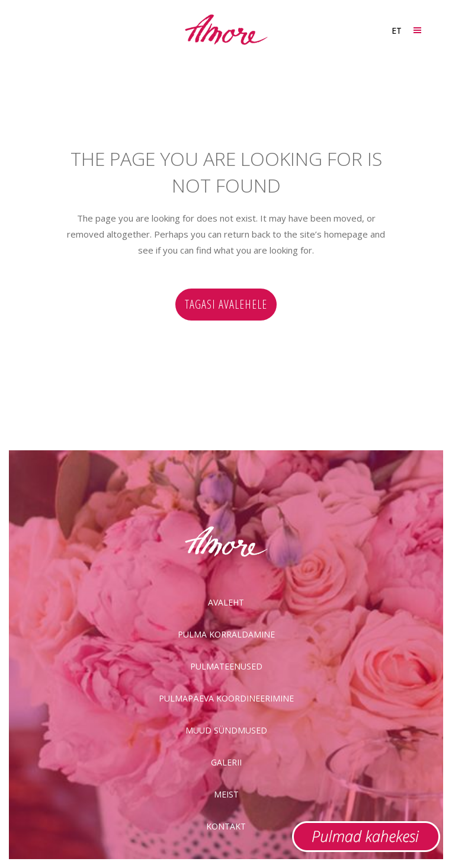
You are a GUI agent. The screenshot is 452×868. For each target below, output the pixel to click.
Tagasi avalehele (226, 304)
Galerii (226, 762)
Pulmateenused (226, 666)
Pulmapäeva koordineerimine (226, 698)
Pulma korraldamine (226, 634)
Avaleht (226, 602)
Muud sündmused (226, 730)
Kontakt (226, 826)
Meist (226, 794)
